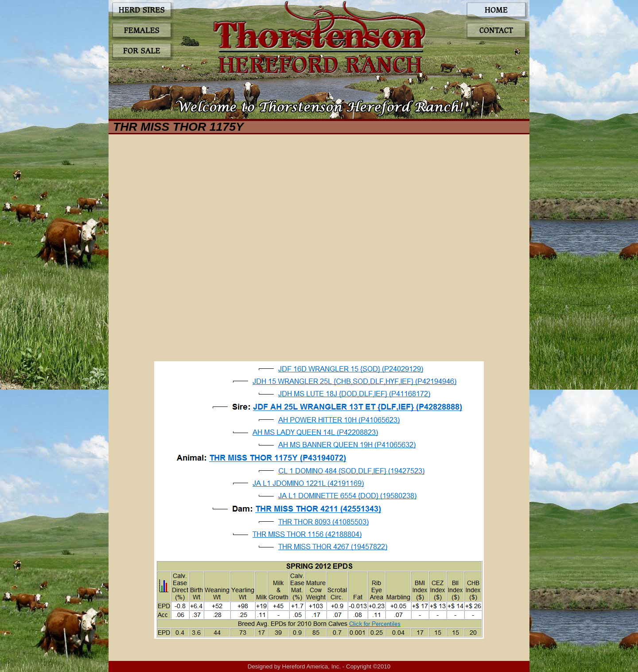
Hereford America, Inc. (312, 666)
